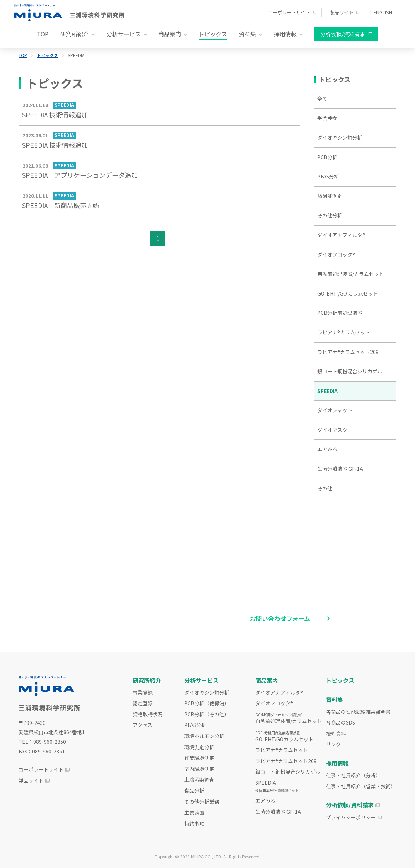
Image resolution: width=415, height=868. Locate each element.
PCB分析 (327, 157)
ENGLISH (383, 12)
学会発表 (327, 118)
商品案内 (267, 680)
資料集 (334, 700)
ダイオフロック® (336, 254)
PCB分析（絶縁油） (207, 703)
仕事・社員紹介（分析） (353, 775)
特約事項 (194, 823)
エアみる (327, 449)
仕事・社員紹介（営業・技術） (361, 786)
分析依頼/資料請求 (343, 34)
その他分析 (330, 215)
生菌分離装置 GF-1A (340, 469)
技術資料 (336, 733)
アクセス (142, 725)
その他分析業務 (202, 802)
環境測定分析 (199, 747)
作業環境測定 (199, 758)
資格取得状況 (148, 714)
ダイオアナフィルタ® (341, 235)
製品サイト (342, 12)
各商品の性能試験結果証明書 (358, 712)
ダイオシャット (335, 410)
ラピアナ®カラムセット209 (348, 352)
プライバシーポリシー (351, 817)
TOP (43, 34)
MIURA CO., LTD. (207, 856)
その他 (325, 488)
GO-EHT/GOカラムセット (284, 736)
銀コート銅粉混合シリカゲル (350, 371)
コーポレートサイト (289, 12)
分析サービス (201, 680)
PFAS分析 (328, 176)
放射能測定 (330, 196)
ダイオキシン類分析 (340, 137)
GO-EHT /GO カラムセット (348, 293)
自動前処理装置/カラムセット (351, 274)
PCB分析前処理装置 (340, 313)
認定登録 (143, 703)
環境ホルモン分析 (204, 736)
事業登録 (143, 692)
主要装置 (194, 812)
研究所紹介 (147, 680)
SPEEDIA (327, 391)
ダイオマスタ (332, 430)
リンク (333, 744)
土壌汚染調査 (199, 779)
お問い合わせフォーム (280, 618)
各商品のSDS (340, 722)
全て (322, 99)
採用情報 (337, 763)
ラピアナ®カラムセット (344, 332)
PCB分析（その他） (207, 714)
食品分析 (194, 791)
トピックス (213, 34)
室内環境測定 (199, 769)
